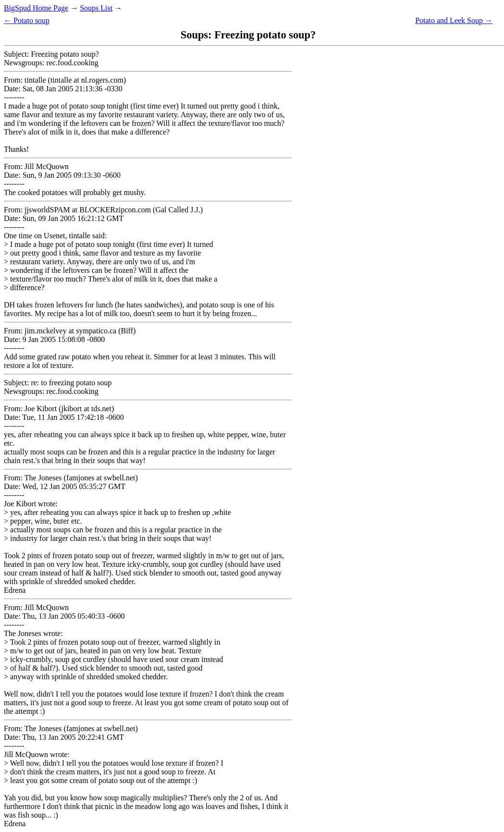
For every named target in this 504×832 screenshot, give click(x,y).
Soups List (96, 8)
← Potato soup (27, 20)
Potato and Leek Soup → (454, 20)
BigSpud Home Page (36, 8)
